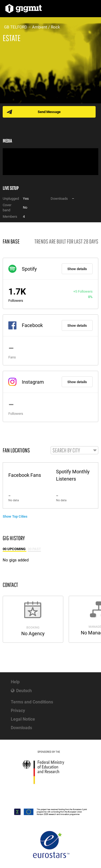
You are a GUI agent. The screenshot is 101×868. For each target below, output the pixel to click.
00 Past (34, 549)
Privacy (18, 711)
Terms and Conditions (32, 702)
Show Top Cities (15, 516)
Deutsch (24, 691)
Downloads (21, 728)
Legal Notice (23, 719)
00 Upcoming (15, 549)
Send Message (49, 112)
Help (15, 682)
